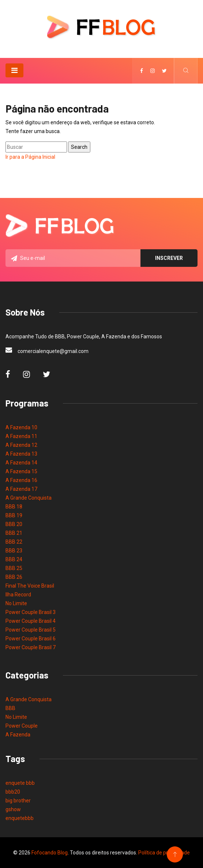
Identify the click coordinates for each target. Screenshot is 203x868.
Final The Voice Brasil (30, 586)
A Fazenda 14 (21, 463)
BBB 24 (14, 559)
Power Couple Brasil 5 (31, 630)
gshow (13, 809)
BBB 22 (14, 542)
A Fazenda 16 (21, 480)
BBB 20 (14, 524)
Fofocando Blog (50, 853)
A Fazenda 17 (21, 489)
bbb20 (13, 792)
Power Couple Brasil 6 (31, 639)
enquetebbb (20, 818)
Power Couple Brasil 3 (31, 612)
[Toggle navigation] (14, 70)
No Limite (16, 603)
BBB (10, 708)
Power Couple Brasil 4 (31, 621)
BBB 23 (14, 551)
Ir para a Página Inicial (30, 157)
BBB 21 (14, 533)
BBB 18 (14, 507)
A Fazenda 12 (21, 445)
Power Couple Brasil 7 (31, 647)
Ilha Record (18, 595)
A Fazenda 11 (21, 436)
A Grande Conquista (29, 498)
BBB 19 (14, 515)
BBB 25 (14, 568)
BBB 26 (14, 577)
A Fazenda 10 (21, 427)
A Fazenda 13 (21, 454)
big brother (18, 801)
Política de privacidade (164, 853)
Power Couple (22, 726)
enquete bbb (20, 783)
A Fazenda (18, 735)
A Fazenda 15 (21, 471)
